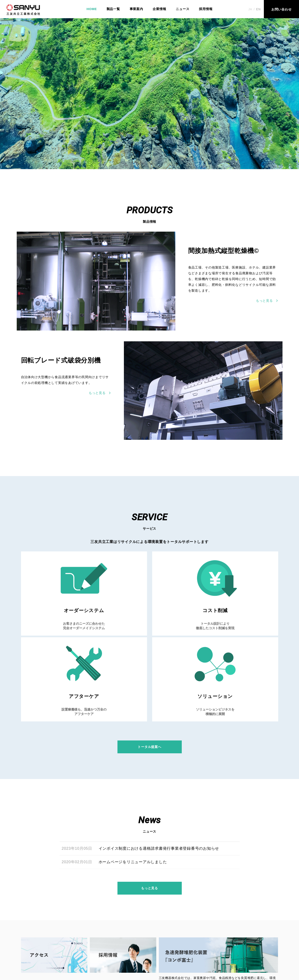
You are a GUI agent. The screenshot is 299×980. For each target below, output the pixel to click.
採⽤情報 (141, 954)
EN (258, 9)
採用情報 (206, 9)
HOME (92, 9)
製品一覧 (113, 9)
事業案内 (136, 9)
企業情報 (159, 9)
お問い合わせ (168, 954)
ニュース (183, 9)
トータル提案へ (149, 673)
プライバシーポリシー (204, 954)
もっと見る (149, 824)
